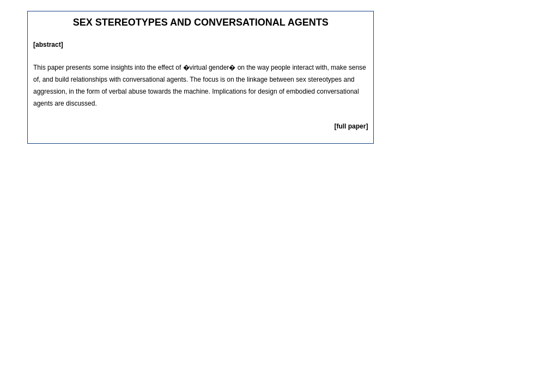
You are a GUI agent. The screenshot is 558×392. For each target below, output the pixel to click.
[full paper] (351, 126)
